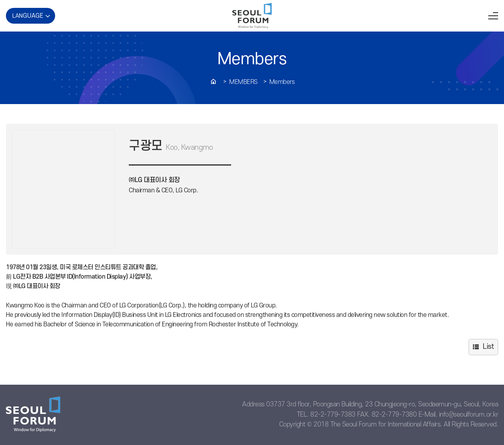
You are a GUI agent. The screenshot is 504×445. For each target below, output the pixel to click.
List (488, 347)
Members (243, 82)
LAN (28, 16)
